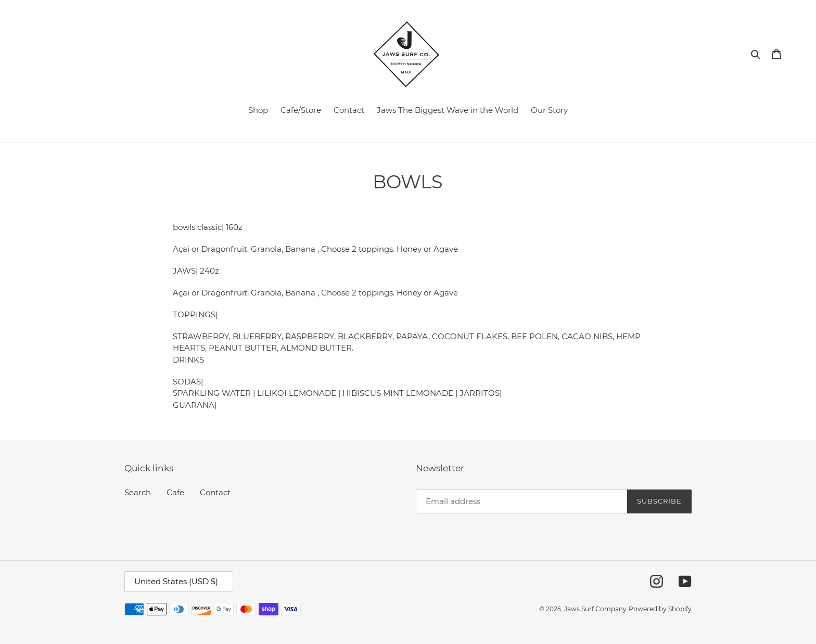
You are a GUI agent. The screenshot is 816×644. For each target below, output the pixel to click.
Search (138, 492)
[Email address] (521, 501)
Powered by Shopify (660, 609)
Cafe (175, 492)
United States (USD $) (176, 581)
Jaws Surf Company (595, 609)
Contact (215, 492)
